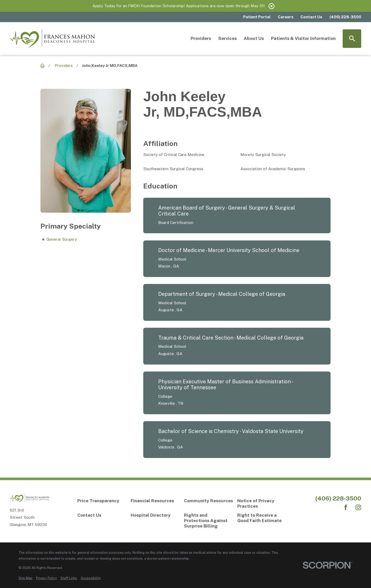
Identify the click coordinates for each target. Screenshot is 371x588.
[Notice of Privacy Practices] (262, 504)
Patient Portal (257, 17)
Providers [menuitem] (201, 38)
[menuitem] (26, 578)
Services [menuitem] (227, 38)
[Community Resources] (209, 501)
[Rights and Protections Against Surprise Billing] (209, 521)
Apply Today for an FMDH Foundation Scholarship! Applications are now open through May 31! (179, 6)
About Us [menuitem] (254, 38)
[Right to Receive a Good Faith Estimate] (262, 518)
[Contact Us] (102, 515)
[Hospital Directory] (155, 515)
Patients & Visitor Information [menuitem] (303, 38)
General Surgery (62, 239)
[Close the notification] (271, 6)
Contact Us (311, 17)
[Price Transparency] (102, 501)
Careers (286, 17)
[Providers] (42, 66)
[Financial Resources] (155, 501)
